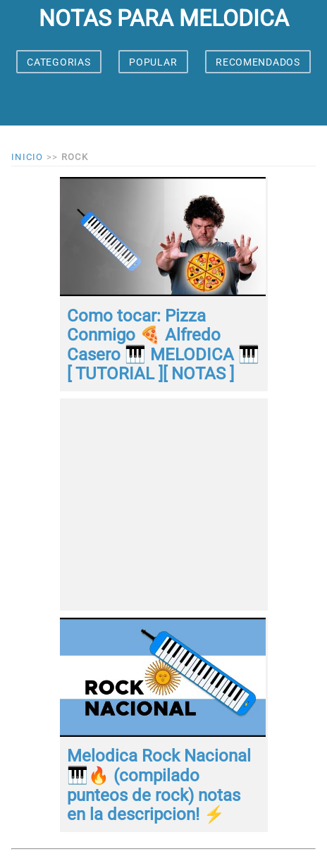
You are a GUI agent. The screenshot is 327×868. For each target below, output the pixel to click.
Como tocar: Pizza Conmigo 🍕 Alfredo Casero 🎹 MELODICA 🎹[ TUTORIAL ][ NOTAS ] (163, 345)
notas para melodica (164, 18)
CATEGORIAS (58, 62)
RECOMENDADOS (258, 62)
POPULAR (153, 62)
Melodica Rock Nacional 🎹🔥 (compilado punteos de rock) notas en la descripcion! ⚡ (159, 785)
